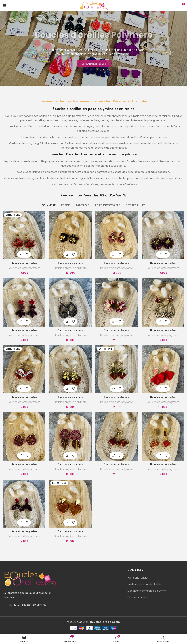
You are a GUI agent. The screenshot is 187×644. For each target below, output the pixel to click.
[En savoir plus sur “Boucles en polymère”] (21, 254)
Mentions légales (138, 578)
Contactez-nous (138, 597)
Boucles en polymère (24, 263)
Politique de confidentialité (144, 584)
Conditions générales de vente (147, 591)
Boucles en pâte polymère (24, 268)
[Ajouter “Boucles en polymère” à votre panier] (67, 254)
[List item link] (31, 605)
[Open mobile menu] (5, 5)
